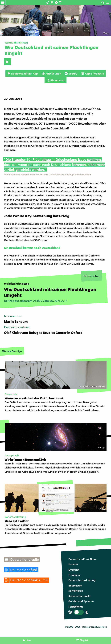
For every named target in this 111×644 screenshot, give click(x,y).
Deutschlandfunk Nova (82, 559)
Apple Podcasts (92, 74)
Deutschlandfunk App (23, 74)
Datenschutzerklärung (82, 580)
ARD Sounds (51, 74)
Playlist (84, 640)
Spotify (71, 74)
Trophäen (74, 575)
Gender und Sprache (81, 601)
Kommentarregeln (79, 596)
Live (28, 640)
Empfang (74, 570)
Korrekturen (76, 591)
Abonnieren (55, 80)
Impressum (75, 585)
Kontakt (73, 564)
